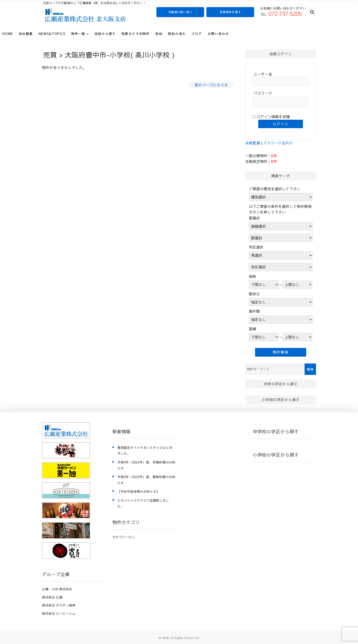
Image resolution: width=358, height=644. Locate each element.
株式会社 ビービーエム (59, 613)
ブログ (239, 32)
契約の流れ (219, 32)
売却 (201, 32)
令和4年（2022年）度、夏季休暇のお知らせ (146, 480)
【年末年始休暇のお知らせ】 (138, 491)
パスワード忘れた (278, 143)
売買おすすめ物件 (178, 32)
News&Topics (94, 32)
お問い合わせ (260, 32)
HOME (50, 32)
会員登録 (253, 143)
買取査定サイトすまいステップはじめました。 (145, 451)
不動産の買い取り (180, 12)
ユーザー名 (263, 74)
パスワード (263, 93)
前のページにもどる (211, 85)
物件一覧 (120, 32)
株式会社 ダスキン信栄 (59, 605)
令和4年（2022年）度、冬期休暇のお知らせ (146, 465)
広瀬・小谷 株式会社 (57, 589)
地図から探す (147, 32)
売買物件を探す (230, 12)
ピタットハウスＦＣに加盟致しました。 (143, 503)
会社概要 (68, 32)
